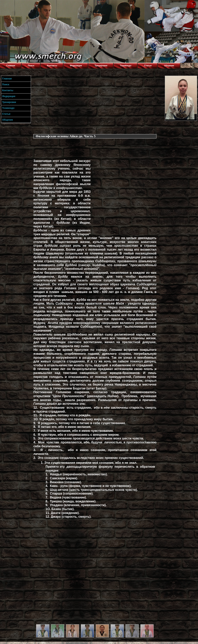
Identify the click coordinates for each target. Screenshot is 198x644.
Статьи (148, 65)
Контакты (52, 65)
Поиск (31, 65)
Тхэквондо (126, 65)
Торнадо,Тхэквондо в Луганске (29, 5)
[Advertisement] (98, 103)
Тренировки (101, 65)
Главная (11, 65)
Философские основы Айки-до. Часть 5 (65, 136)
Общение (169, 65)
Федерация (76, 65)
